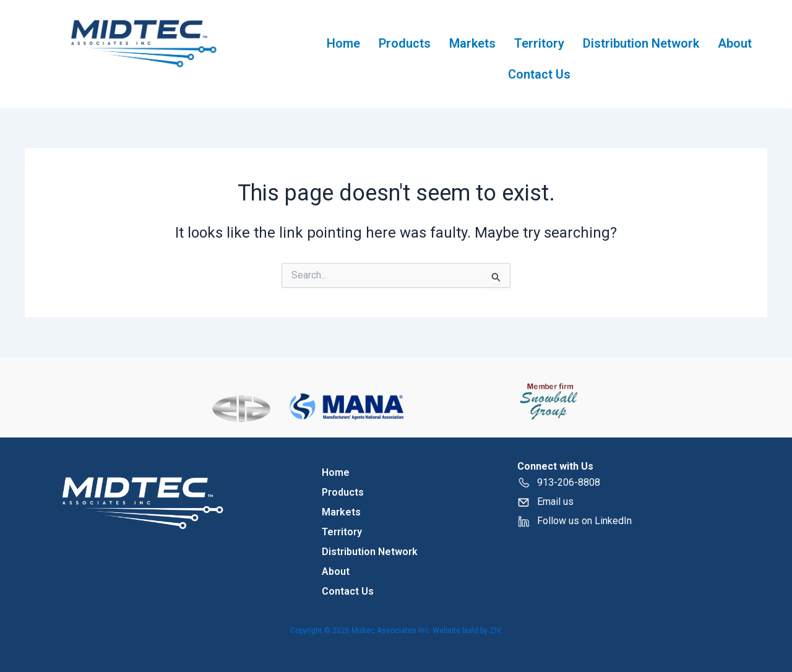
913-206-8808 (559, 482)
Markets (472, 43)
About (735, 43)
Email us (555, 502)
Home (343, 43)
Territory (539, 43)
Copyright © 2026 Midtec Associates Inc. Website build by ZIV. (396, 631)
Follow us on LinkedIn (584, 521)
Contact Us (539, 74)
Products (405, 43)
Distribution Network (641, 43)
